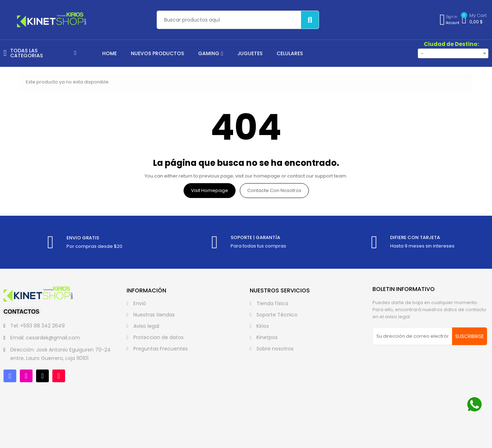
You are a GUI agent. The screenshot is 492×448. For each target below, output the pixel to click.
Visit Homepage (210, 190)
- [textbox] (422, 54)
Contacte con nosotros (274, 190)
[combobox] (453, 53)
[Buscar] (310, 20)
